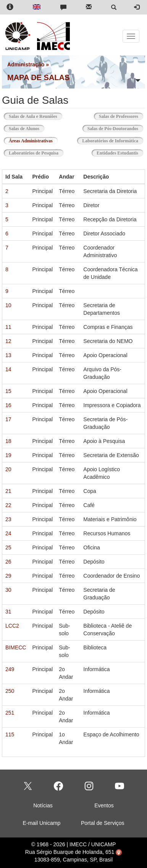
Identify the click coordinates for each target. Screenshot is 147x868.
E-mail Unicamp (41, 823)
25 (8, 548)
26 (8, 562)
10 (8, 305)
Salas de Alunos (24, 129)
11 (8, 327)
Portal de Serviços (103, 823)
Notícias (43, 805)
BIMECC (16, 647)
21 (8, 491)
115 (10, 734)
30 (8, 590)
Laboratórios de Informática (110, 141)
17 (8, 419)
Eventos (104, 805)
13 (8, 355)
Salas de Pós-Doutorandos (113, 129)
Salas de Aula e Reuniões (33, 116)
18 (8, 441)
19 (8, 455)
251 (10, 713)
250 (10, 691)
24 (8, 533)
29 (8, 576)
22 (8, 505)
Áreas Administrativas (33, 140)
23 (8, 519)
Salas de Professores (119, 116)
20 (8, 469)
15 (8, 391)
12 (8, 341)
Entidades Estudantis (117, 153)
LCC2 (12, 626)
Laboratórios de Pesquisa (34, 153)
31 (8, 612)
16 (8, 405)
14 (8, 369)
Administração (26, 64)
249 (10, 669)
